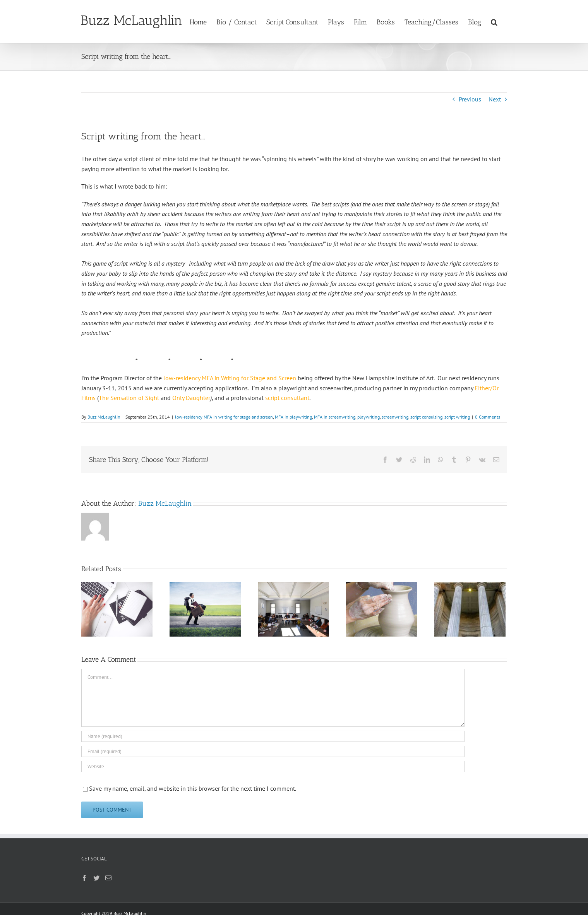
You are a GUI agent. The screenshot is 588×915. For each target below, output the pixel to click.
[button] (494, 21)
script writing (457, 417)
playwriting (369, 417)
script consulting (426, 417)
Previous (470, 99)
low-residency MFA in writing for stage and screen (224, 417)
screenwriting (395, 417)
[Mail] (108, 878)
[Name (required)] (273, 736)
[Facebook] (84, 878)
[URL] (273, 767)
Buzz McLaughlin (104, 417)
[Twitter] (96, 878)
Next (495, 99)
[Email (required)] (273, 751)
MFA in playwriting (293, 417)
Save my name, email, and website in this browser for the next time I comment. (193, 788)
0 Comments (488, 417)
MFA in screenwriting (335, 417)
